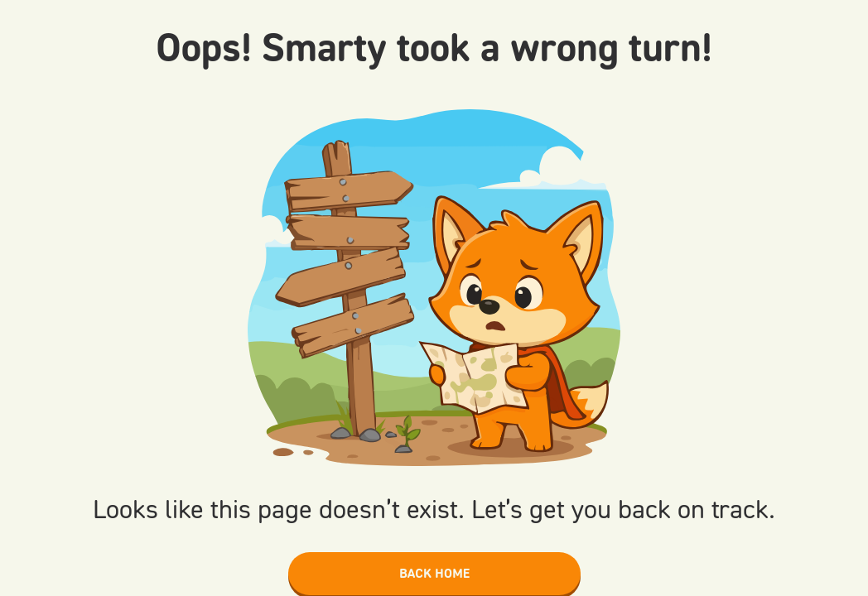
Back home (434, 573)
